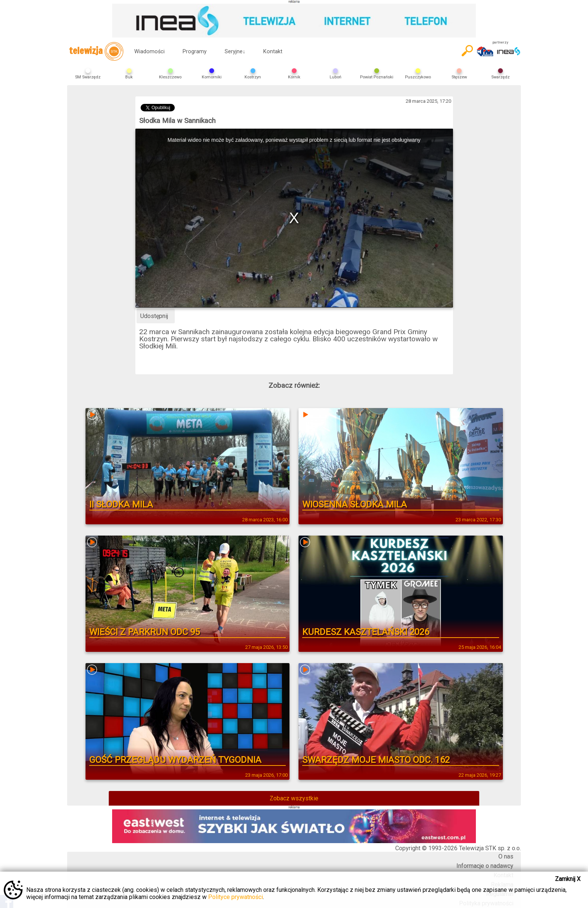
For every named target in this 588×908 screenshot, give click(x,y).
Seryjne (235, 52)
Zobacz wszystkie (294, 798)
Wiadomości (149, 52)
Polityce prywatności (235, 897)
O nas (506, 856)
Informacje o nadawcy (485, 866)
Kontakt (273, 52)
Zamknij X (568, 879)
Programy (195, 52)
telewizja (96, 51)
